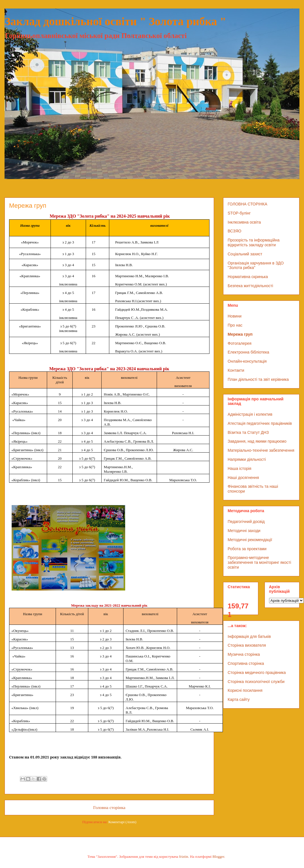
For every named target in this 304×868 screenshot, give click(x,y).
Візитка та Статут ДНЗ (248, 432)
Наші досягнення (243, 478)
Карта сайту (239, 699)
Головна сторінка (109, 807)
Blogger (218, 857)
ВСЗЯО (234, 231)
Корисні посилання (245, 690)
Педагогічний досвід (246, 522)
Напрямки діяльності (247, 459)
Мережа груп (240, 334)
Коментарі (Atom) (122, 822)
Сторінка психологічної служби (256, 682)
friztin (184, 857)
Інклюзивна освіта (244, 222)
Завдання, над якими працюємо (257, 441)
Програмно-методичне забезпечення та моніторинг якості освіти (259, 562)
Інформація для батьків (249, 636)
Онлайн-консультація (247, 361)
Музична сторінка (244, 654)
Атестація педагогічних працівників (260, 423)
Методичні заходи (244, 531)
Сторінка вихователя (247, 645)
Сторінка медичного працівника (257, 672)
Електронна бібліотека (248, 352)
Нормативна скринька (248, 277)
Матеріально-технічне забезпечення (261, 450)
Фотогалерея (240, 343)
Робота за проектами (247, 549)
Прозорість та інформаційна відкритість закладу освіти (254, 242)
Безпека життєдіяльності (250, 286)
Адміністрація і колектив (250, 414)
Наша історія (239, 468)
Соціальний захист (245, 254)
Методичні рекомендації (250, 540)
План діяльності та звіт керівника (258, 379)
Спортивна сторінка (246, 663)
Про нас (235, 325)
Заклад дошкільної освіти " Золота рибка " (115, 21)
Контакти (236, 370)
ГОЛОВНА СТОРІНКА (248, 204)
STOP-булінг (239, 213)
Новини (235, 316)
